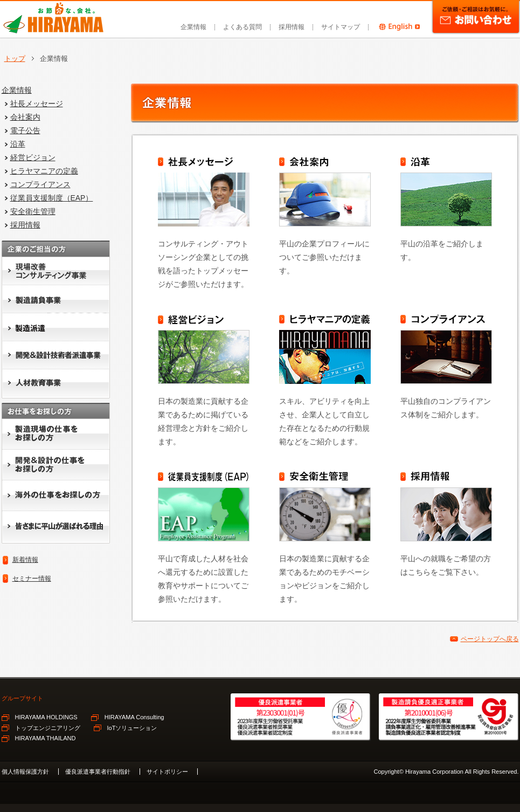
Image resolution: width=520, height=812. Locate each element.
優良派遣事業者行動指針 (98, 772)
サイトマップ (341, 27)
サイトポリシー (167, 772)
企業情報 (193, 27)
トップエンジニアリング (48, 728)
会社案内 (25, 117)
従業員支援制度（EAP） (52, 198)
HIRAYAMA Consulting (134, 717)
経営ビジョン (33, 157)
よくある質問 (242, 27)
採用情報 (292, 27)
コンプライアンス (40, 184)
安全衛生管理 (33, 211)
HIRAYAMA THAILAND (46, 738)
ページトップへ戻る (490, 639)
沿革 (18, 144)
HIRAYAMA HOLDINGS (46, 717)
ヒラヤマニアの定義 (44, 171)
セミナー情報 (32, 579)
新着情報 (25, 560)
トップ (15, 59)
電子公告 (25, 130)
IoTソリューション (132, 728)
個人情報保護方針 (25, 772)
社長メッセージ (37, 104)
